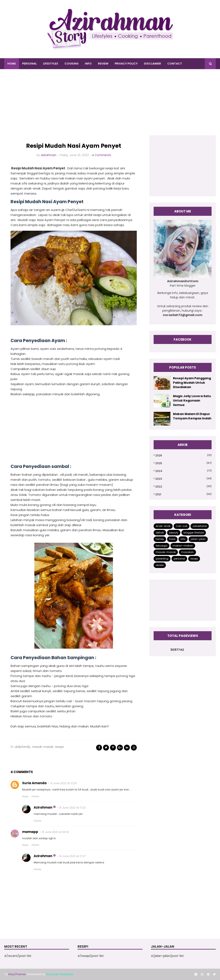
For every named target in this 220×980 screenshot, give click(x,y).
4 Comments (101, 155)
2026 (183, 455)
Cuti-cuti (182, 526)
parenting (162, 559)
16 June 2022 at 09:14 (55, 832)
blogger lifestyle (194, 533)
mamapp (30, 832)
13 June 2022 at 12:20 (63, 783)
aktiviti (160, 533)
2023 (183, 479)
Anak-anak (163, 526)
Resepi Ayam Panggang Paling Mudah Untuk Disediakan (192, 383)
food (172, 539)
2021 (183, 494)
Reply (25, 796)
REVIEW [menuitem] (103, 64)
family (160, 539)
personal (179, 559)
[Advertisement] (110, 106)
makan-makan (183, 546)
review (160, 565)
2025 (183, 463)
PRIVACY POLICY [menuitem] (126, 64)
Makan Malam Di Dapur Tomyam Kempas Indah (192, 416)
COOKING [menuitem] (72, 64)
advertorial (200, 526)
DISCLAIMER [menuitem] (152, 64)
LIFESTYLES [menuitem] (51, 64)
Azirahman (49, 155)
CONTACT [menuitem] (175, 64)
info (183, 539)
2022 (183, 487)
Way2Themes (17, 974)
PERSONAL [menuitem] (29, 64)
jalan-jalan (198, 539)
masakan (187, 552)
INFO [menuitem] (88, 64)
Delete (35, 796)
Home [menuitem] (12, 64)
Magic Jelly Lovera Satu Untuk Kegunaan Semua (192, 400)
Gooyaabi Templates (60, 974)
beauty (174, 533)
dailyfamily (23, 747)
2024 (183, 471)
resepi (59, 747)
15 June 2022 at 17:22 (72, 808)
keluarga (162, 546)
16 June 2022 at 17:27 (72, 856)
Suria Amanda (34, 783)
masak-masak (43, 747)
